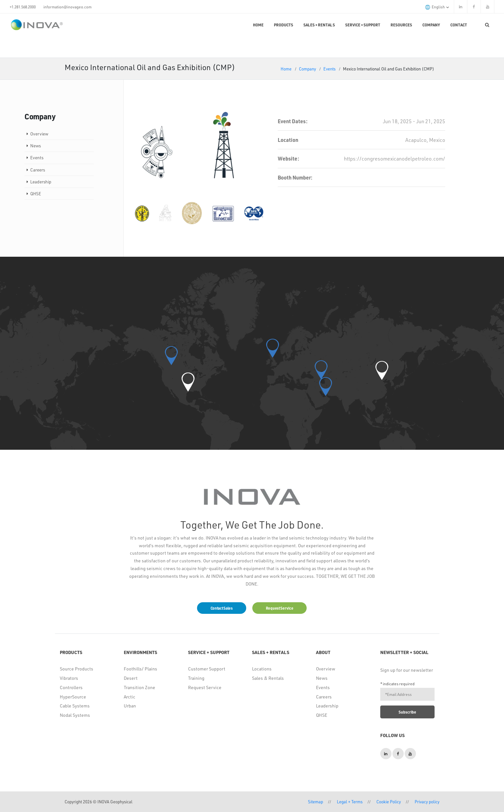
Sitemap (315, 802)
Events (329, 69)
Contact (459, 25)
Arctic (130, 697)
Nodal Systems (75, 715)
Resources (401, 25)
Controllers (71, 687)
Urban (130, 706)
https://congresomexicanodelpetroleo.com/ (395, 158)
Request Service (205, 687)
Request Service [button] (280, 608)
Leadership (41, 182)
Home (258, 25)
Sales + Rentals (319, 25)
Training (196, 678)
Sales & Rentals (268, 678)
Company (431, 25)
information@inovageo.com (67, 7)
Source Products (76, 669)
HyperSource (73, 697)
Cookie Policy (389, 802)
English (437, 7)
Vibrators (69, 678)
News (36, 146)
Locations (262, 669)
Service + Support (363, 25)
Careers (38, 170)
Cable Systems (75, 706)
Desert (131, 678)
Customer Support (207, 669)
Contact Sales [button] (222, 608)
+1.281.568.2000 (23, 7)
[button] (188, 382)
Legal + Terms (350, 802)
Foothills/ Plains (140, 669)
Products (283, 25)
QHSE (36, 194)
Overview (39, 134)
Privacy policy (427, 802)
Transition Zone (139, 687)
